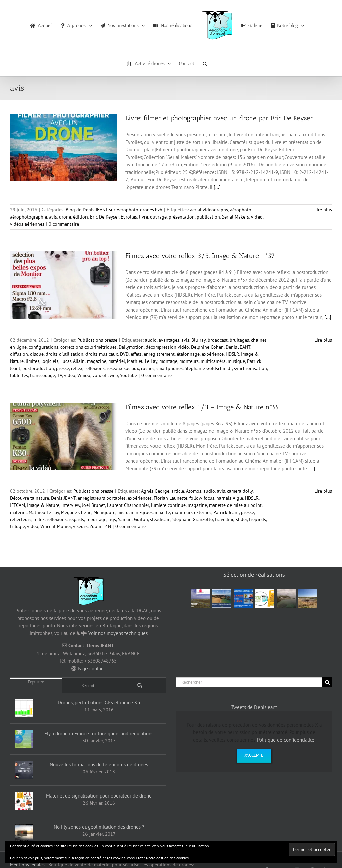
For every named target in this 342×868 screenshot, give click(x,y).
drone (65, 217)
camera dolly (240, 491)
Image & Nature (43, 505)
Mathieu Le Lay (142, 361)
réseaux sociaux (123, 368)
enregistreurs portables (102, 498)
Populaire (36, 682)
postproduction (38, 368)
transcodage (43, 375)
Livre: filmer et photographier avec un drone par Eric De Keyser (219, 118)
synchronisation (250, 368)
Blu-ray (199, 340)
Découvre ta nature (30, 498)
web (114, 375)
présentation (182, 217)
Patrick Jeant (226, 512)
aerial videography (209, 210)
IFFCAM (18, 505)
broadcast (218, 340)
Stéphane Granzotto (193, 519)
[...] (217, 187)
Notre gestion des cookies (167, 858)
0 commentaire (64, 224)
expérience (213, 354)
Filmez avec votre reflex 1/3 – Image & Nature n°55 (202, 407)
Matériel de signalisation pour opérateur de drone (99, 796)
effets (136, 354)
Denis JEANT (238, 347)
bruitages (239, 340)
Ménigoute (104, 512)
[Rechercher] (249, 682)
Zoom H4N (100, 526)
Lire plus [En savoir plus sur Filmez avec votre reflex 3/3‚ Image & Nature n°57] (323, 340)
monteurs (189, 361)
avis (53, 217)
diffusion (19, 354)
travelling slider (231, 519)
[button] (205, 62)
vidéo (257, 217)
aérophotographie (29, 217)
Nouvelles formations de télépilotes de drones (99, 765)
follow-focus (202, 498)
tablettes (19, 375)
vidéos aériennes (27, 224)
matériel (117, 361)
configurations (44, 347)
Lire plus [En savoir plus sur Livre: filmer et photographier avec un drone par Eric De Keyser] (323, 210)
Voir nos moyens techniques (118, 633)
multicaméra (213, 361)
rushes (148, 368)
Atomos (194, 491)
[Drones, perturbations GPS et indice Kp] (24, 708)
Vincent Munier (56, 526)
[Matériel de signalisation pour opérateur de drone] (24, 801)
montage (168, 361)
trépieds (258, 519)
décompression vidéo (167, 347)
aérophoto (241, 210)
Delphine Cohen (207, 347)
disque (37, 354)
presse (63, 368)
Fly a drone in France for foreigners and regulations (99, 734)
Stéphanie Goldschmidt (208, 368)
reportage (96, 519)
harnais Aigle (230, 498)
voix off (100, 375)
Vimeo (84, 375)
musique (236, 361)
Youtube (128, 375)
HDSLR (232, 354)
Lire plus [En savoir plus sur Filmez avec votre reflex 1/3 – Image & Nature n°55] (323, 491)
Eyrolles (129, 217)
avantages (169, 340)
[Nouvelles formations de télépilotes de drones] (24, 770)
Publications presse (97, 340)
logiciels (50, 361)
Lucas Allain (73, 361)
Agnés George (155, 491)
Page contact (91, 668)
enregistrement (159, 354)
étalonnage (188, 354)
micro (123, 512)
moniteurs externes (192, 512)
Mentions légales (27, 865)
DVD (124, 354)
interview (71, 505)
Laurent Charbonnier (128, 505)
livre (143, 217)
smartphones (169, 368)
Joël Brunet (94, 505)
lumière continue (168, 505)
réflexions (95, 368)
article (178, 491)
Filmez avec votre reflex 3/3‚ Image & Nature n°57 (200, 256)
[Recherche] (327, 682)
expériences (140, 498)
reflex (77, 368)
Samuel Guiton (133, 519)
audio (151, 340)
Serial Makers (236, 217)
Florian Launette (170, 498)
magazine (97, 361)
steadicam (160, 519)
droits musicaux (102, 354)
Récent (88, 685)
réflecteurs (21, 519)
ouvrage (158, 217)
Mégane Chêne (76, 512)
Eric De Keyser (104, 217)
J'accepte (254, 755)
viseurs (80, 526)
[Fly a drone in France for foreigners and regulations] (24, 739)
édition (80, 217)
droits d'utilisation (65, 354)
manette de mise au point (235, 505)
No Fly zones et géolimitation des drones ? (99, 827)
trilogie (18, 526)
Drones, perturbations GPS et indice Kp (99, 702)
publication (208, 217)
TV (60, 375)
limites (33, 361)
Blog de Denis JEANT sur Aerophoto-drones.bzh (114, 210)
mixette (162, 512)
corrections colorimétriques (89, 347)
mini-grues (142, 512)
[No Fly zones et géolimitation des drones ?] (24, 832)
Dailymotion (131, 347)
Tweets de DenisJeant (254, 707)
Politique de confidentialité (286, 740)
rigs (112, 519)
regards (76, 519)
